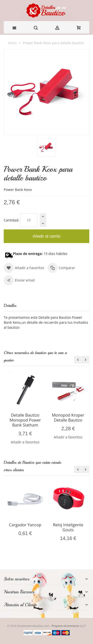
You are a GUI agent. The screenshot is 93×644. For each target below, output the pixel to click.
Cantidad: (11, 220)
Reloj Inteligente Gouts (68, 527)
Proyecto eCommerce (65, 626)
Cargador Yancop (25, 525)
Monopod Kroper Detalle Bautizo (68, 418)
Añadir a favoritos (25, 442)
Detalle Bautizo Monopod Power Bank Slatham (25, 420)
